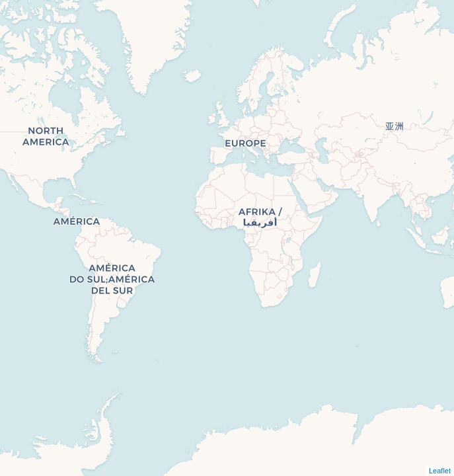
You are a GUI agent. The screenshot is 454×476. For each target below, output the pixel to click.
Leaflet (440, 471)
